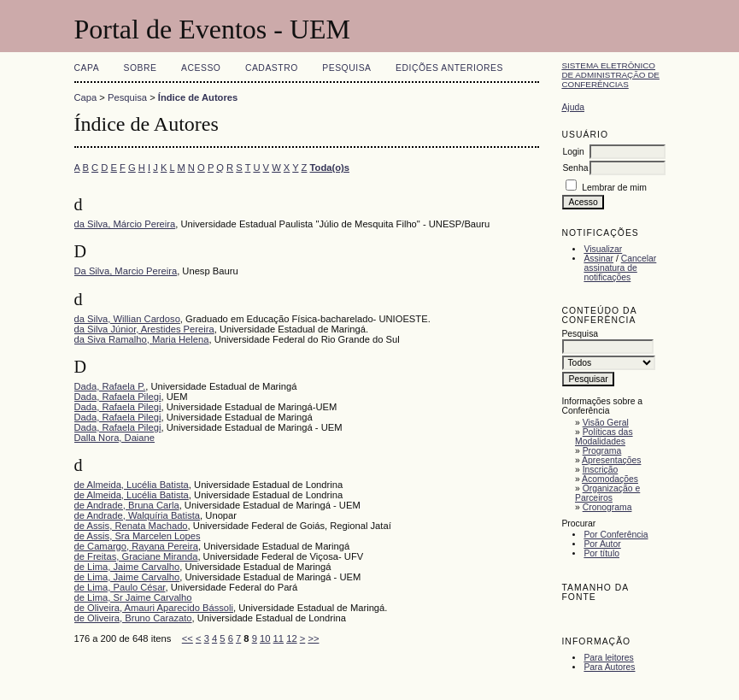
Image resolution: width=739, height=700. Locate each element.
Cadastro (272, 68)
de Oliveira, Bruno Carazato (133, 618)
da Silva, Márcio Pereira (125, 224)
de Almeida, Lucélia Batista (132, 485)
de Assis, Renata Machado (131, 526)
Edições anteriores (449, 68)
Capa (87, 68)
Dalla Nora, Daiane (115, 438)
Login (573, 152)
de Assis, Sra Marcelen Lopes (138, 536)
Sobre (141, 68)
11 (279, 638)
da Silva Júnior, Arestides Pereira (144, 329)
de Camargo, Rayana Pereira (137, 546)
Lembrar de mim (614, 188)
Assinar (598, 259)
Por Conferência (616, 535)
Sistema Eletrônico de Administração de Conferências (610, 75)
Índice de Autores (198, 97)
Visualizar (603, 249)
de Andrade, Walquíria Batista (138, 515)
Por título (601, 553)
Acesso (201, 68)
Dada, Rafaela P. (110, 386)
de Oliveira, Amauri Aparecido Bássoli (154, 608)
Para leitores (608, 658)
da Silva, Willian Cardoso (127, 319)
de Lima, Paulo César (120, 587)
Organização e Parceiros (607, 493)
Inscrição (601, 470)
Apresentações (611, 460)
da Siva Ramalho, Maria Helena (142, 339)
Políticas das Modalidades (604, 437)
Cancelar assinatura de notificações (620, 268)
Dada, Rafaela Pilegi (118, 397)
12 (291, 638)
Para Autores (609, 667)
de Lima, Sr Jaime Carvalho (133, 597)
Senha (575, 168)
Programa (602, 451)
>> (313, 638)
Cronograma (607, 507)
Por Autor (602, 544)
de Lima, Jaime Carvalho (127, 567)
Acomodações (610, 479)
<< (188, 638)
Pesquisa (346, 68)
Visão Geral (606, 423)
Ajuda (573, 107)
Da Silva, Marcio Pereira (126, 271)
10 (265, 638)
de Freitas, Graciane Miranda (136, 556)
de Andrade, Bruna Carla (127, 505)
